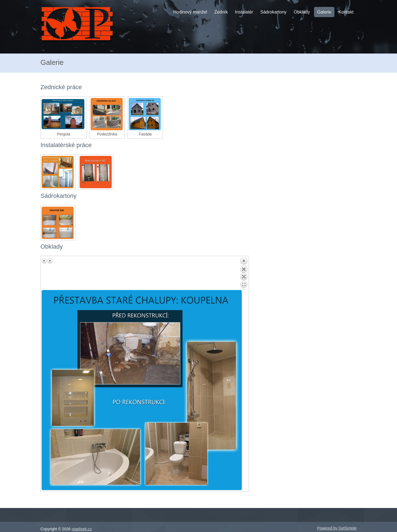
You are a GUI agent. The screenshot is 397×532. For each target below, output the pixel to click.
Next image (50, 261)
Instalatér (244, 12)
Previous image (44, 261)
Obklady (302, 12)
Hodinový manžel (190, 12)
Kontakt (346, 12)
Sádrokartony (273, 12)
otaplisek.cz (82, 529)
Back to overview (244, 273)
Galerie (324, 12)
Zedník (221, 12)
